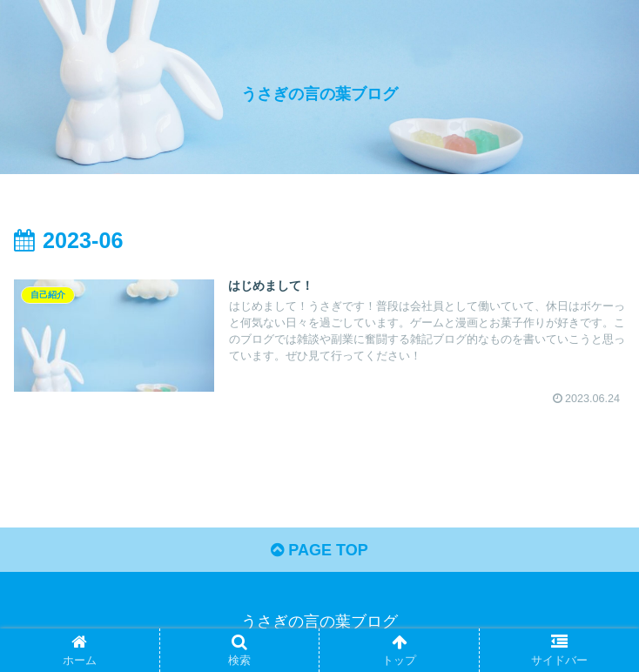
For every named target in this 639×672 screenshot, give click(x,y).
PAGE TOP (319, 550)
